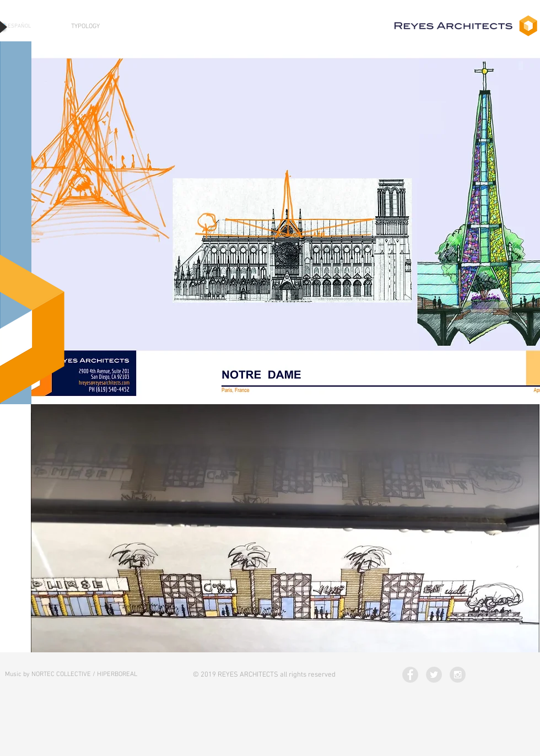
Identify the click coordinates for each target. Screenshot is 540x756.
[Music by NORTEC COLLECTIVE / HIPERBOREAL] (71, 675)
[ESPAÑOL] (19, 26)
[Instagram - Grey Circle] (458, 675)
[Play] (2, 27)
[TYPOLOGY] (85, 27)
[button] (286, 223)
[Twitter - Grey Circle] (434, 675)
